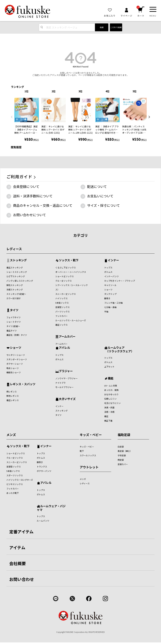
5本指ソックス (62, 303)
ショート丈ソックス (65, 276)
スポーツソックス (15, 475)
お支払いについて (100, 196)
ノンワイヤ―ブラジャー (67, 378)
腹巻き (107, 298)
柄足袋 (121, 460)
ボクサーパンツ (44, 471)
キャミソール (110, 285)
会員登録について (26, 186)
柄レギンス (12, 392)
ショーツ (108, 290)
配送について (97, 186)
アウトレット (89, 467)
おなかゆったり (111, 394)
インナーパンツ (111, 276)
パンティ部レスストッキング (20, 281)
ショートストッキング (17, 272)
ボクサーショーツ (15, 364)
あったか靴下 (13, 493)
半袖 (106, 312)
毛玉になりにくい (112, 403)
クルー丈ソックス (64, 281)
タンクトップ (110, 294)
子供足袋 (122, 455)
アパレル (64, 348)
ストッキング (18, 260)
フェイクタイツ (14, 317)
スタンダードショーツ (17, 359)
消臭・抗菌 (109, 407)
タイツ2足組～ (13, 326)
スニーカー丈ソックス (66, 294)
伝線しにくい (110, 399)
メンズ (11, 435)
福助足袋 (124, 435)
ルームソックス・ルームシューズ (71, 320)
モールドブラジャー (64, 387)
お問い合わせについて (29, 215)
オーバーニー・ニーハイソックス (71, 272)
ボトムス (108, 272)
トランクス (42, 467)
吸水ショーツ (13, 368)
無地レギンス (13, 396)
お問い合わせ (22, 579)
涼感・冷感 (109, 412)
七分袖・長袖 (110, 307)
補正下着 (108, 421)
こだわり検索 (116, 27)
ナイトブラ (60, 383)
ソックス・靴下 (69, 260)
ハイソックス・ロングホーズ (20, 480)
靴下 (82, 451)
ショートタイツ (14, 322)
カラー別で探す (14, 298)
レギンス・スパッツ (23, 384)
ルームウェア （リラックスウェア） (119, 349)
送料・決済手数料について (33, 196)
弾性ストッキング (15, 285)
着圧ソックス (61, 325)
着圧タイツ (12, 331)
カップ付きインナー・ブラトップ (120, 281)
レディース (14, 249)
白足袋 (121, 447)
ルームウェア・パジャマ (51, 508)
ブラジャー (66, 371)
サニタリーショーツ (16, 355)
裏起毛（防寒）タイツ (17, 335)
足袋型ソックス (62, 307)
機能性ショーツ (14, 372)
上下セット (109, 367)
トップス (108, 268)
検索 (102, 27)
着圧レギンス (13, 400)
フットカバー (61, 316)
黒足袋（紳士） (125, 451)
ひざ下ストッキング (16, 276)
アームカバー (67, 337)
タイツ (14, 310)
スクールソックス (88, 455)
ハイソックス (61, 298)
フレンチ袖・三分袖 (113, 303)
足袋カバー (123, 464)
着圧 (106, 416)
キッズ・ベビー (91, 435)
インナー (113, 260)
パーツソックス (62, 312)
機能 (111, 378)
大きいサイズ (67, 399)
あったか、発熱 (111, 390)
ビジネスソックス (15, 484)
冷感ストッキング (15, 290)
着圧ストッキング (15, 268)
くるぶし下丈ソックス (66, 268)
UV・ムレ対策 (111, 386)
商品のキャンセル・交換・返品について (43, 205)
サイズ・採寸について (103, 205)
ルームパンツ (43, 521)
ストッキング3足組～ (16, 294)
